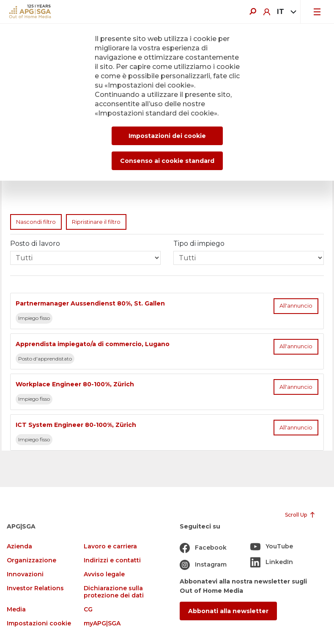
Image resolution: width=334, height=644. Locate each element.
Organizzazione (31, 560)
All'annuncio (296, 306)
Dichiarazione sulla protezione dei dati (114, 592)
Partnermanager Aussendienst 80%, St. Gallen (90, 303)
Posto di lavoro (35, 244)
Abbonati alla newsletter (228, 611)
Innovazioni (25, 574)
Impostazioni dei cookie (167, 136)
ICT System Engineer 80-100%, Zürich (76, 425)
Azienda (19, 546)
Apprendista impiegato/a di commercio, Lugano (93, 344)
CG (88, 610)
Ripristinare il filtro (96, 222)
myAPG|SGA (102, 623)
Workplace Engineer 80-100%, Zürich (75, 384)
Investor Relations (35, 588)
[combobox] (285, 12)
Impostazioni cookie (39, 623)
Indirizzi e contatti (112, 560)
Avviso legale (104, 574)
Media (16, 610)
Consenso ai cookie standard (167, 161)
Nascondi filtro (36, 222)
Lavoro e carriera (110, 546)
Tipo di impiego (199, 244)
